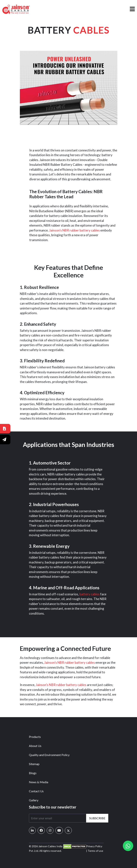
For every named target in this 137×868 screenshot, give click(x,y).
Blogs (33, 773)
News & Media (39, 782)
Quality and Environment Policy (49, 755)
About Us (35, 746)
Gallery (34, 800)
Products (35, 737)
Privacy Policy (94, 846)
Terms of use (95, 851)
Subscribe (97, 818)
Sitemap (34, 764)
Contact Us (36, 791)
